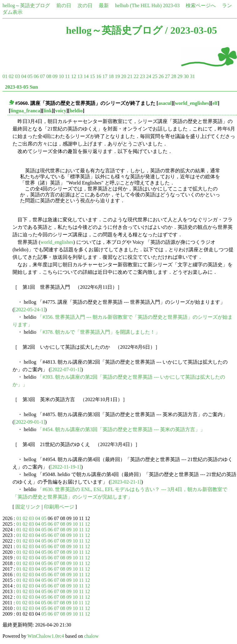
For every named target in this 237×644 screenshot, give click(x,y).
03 (18, 76)
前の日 (64, 5)
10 (61, 76)
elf (215, 103)
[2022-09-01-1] (30, 422)
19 (117, 76)
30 (186, 76)
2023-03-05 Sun (21, 87)
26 (161, 76)
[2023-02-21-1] (126, 482)
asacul (165, 103)
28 (174, 76)
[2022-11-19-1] (66, 467)
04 (24, 76)
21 (130, 76)
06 (36, 76)
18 (111, 76)
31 (192, 76)
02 (11, 76)
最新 (104, 5)
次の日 (85, 5)
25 (155, 76)
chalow (91, 636)
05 (30, 76)
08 (49, 76)
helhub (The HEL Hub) (138, 5)
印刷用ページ (59, 507)
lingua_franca (25, 111)
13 (80, 76)
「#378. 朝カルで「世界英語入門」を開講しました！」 (99, 332)
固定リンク (28, 507)
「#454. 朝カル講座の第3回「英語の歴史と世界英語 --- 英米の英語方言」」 (121, 429)
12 (73, 76)
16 (98, 76)
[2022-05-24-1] (30, 310)
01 (5, 76)
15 (92, 76)
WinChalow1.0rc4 (46, 636)
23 (142, 76)
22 (136, 76)
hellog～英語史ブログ (26, 5)
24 (149, 76)
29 (180, 76)
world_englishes (192, 103)
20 (124, 76)
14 (86, 76)
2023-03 (171, 5)
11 (67, 76)
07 (43, 76)
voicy (61, 111)
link (48, 111)
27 (167, 76)
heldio (76, 111)
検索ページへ (201, 5)
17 (105, 76)
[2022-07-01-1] (66, 369)
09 (55, 76)
